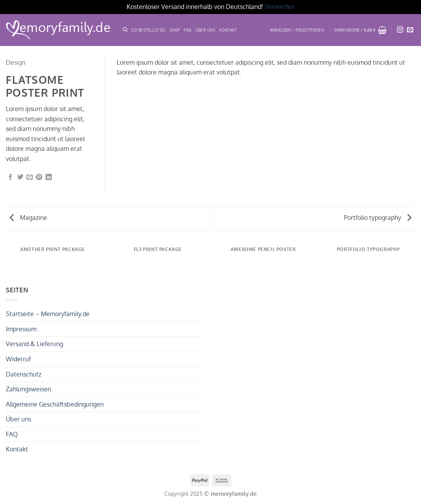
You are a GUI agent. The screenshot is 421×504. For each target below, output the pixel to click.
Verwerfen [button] (280, 7)
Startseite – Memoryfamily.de (48, 314)
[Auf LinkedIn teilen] (49, 177)
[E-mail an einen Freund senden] (30, 177)
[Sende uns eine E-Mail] (410, 30)
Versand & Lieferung (34, 344)
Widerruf (18, 359)
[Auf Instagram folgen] (400, 30)
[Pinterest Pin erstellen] (39, 177)
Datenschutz (24, 374)
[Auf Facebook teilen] (11, 177)
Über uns (18, 419)
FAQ (188, 30)
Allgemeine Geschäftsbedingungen (55, 404)
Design (16, 62)
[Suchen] (125, 30)
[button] (297, 30)
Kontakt (228, 30)
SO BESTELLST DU (148, 30)
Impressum (21, 329)
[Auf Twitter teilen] (20, 177)
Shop (175, 30)
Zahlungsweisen (28, 389)
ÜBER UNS (205, 30)
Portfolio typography (378, 218)
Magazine (28, 218)
